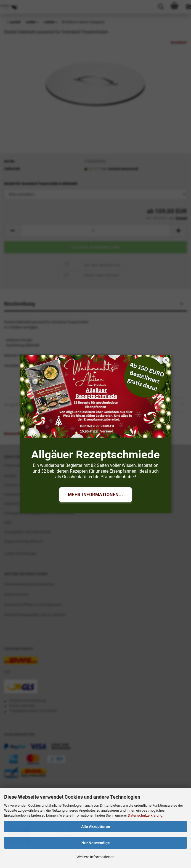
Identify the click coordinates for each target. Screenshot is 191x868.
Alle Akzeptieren (96, 827)
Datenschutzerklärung (145, 815)
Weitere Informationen (95, 857)
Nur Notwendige (96, 843)
